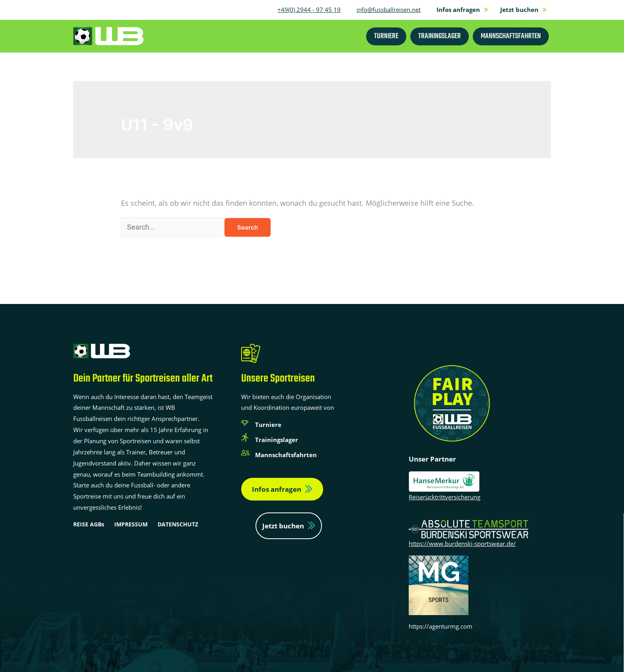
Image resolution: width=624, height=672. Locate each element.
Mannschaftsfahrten (286, 455)
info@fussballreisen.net (389, 10)
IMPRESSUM (131, 524)
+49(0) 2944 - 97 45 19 (309, 10)
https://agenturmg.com (441, 626)
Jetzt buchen (283, 526)
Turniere (268, 425)
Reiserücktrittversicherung (445, 497)
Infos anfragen (277, 489)
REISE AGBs (89, 524)
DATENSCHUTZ (178, 524)
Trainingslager (277, 440)
